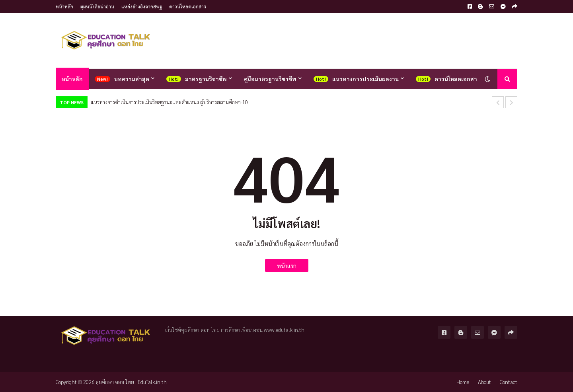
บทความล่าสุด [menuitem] (132, 79)
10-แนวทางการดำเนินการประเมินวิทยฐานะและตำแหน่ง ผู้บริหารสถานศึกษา (169, 102)
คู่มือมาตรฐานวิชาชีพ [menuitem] (270, 79)
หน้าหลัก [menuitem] (72, 79)
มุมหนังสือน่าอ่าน (97, 6)
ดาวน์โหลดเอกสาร (188, 6)
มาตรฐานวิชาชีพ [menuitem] (206, 79)
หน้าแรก (287, 265)
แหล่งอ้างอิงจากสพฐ (142, 6)
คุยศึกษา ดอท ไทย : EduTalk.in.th (131, 382)
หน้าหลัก (64, 6)
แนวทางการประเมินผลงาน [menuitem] (365, 79)
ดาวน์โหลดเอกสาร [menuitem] (457, 79)
